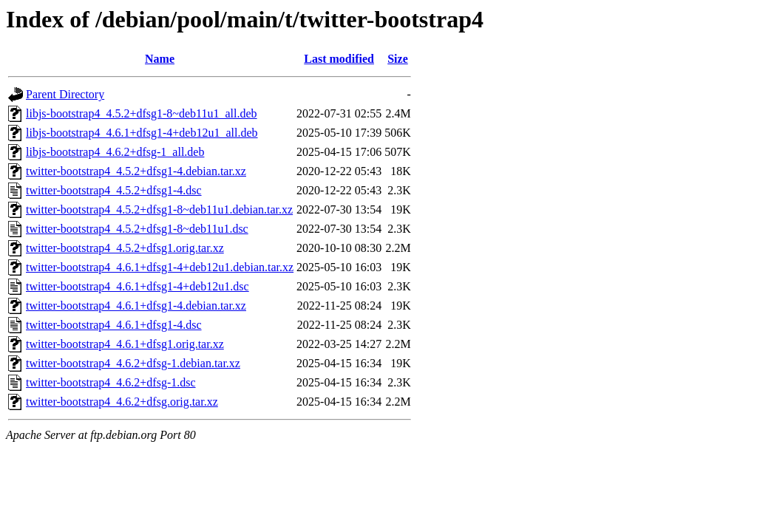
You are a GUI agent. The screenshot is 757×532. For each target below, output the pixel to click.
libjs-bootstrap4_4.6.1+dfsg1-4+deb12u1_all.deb (142, 133)
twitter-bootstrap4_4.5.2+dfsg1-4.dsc (114, 190)
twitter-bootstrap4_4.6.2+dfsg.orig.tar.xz (122, 402)
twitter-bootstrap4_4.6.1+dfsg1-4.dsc (114, 325)
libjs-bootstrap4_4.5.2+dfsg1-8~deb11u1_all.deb (142, 113)
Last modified (339, 59)
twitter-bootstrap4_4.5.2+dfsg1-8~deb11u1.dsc (137, 229)
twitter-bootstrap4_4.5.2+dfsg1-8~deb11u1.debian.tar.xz (159, 209)
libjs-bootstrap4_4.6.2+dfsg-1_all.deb (115, 152)
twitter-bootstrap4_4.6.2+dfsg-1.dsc (111, 382)
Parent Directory (65, 94)
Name (160, 59)
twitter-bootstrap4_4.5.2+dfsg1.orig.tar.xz (125, 248)
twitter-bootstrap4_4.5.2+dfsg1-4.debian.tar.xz (136, 171)
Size (398, 59)
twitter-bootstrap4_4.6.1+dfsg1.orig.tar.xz (125, 344)
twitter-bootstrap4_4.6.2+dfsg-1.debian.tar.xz (133, 363)
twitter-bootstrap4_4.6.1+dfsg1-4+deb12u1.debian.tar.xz (160, 267)
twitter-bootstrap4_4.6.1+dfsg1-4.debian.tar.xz (136, 306)
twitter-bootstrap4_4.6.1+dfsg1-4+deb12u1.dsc (138, 286)
